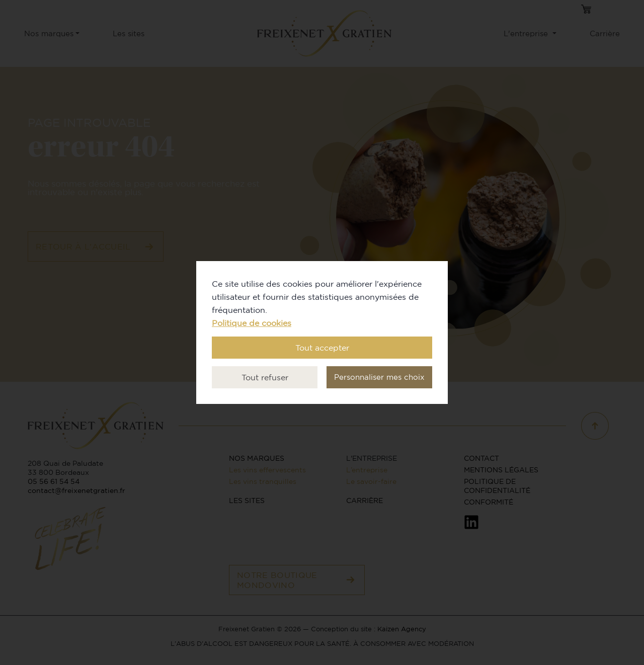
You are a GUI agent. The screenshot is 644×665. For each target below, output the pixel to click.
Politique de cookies (252, 323)
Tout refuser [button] (265, 377)
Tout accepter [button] (322, 348)
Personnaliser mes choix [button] (379, 377)
